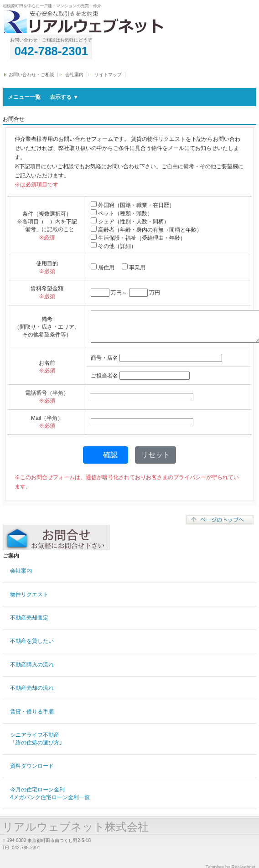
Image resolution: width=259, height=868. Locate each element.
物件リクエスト (29, 594)
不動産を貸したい (32, 641)
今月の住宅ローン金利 (50, 793)
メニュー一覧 (43, 97)
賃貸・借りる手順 (32, 712)
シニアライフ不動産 (36, 739)
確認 (110, 455)
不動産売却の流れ (32, 688)
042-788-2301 (51, 51)
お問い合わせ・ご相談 (31, 75)
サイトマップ (108, 75)
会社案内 (74, 75)
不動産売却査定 (29, 618)
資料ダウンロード (32, 766)
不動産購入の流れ (32, 665)
